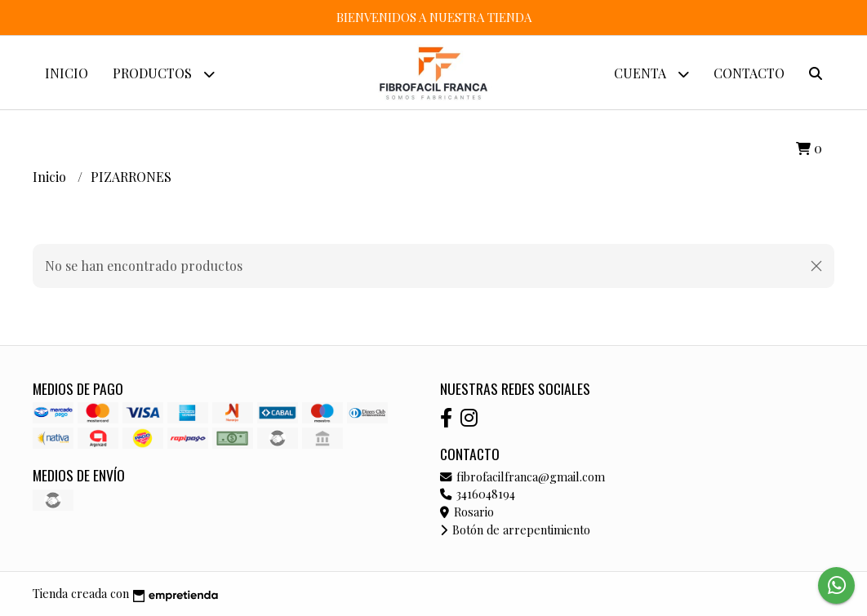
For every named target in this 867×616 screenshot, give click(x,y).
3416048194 (478, 494)
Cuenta (651, 74)
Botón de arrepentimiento (515, 530)
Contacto (749, 73)
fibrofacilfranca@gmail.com (522, 476)
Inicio (67, 73)
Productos (164, 74)
